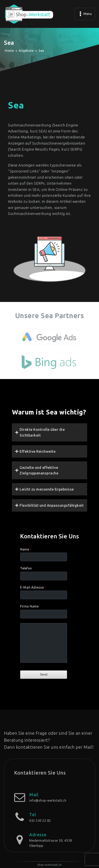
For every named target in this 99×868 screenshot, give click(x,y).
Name (26, 549)
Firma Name (29, 606)
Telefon (26, 568)
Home (9, 51)
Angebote (26, 51)
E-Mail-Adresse (33, 587)
